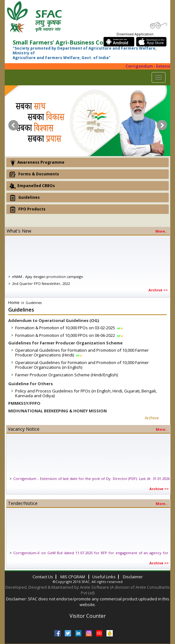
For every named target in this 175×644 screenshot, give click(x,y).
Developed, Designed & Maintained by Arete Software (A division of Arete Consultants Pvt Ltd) (88, 590)
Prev (13, 125)
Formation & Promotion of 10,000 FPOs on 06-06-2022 (69, 335)
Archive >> (158, 290)
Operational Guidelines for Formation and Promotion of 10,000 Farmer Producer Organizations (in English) (82, 365)
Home (14, 302)
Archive (152, 418)
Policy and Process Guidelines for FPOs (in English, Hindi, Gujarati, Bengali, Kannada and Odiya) (86, 393)
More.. (161, 429)
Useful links (104, 577)
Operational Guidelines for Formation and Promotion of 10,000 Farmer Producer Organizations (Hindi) (82, 352)
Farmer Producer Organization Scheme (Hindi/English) (66, 375)
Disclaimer (133, 577)
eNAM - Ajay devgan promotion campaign (48, 280)
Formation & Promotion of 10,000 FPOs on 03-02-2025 (69, 328)
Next (162, 125)
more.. (161, 231)
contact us (43, 577)
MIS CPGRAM (73, 577)
